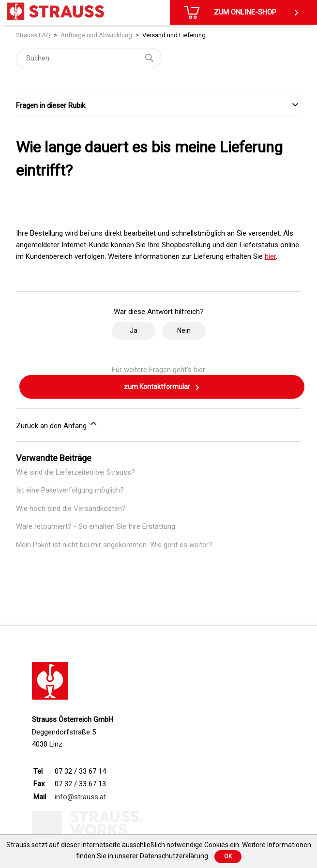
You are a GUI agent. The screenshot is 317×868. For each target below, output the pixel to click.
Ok (228, 856)
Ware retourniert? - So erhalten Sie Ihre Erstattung (96, 526)
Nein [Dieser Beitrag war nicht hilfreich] (184, 330)
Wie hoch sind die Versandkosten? (71, 509)
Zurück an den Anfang (57, 424)
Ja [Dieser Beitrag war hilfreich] (134, 330)
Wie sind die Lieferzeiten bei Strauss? (75, 472)
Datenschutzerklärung (174, 856)
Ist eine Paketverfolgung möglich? (70, 490)
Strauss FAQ (33, 35)
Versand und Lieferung (174, 35)
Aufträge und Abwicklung (96, 35)
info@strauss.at (80, 797)
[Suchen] (89, 58)
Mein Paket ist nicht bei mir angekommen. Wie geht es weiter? (114, 545)
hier (270, 256)
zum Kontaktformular (162, 388)
